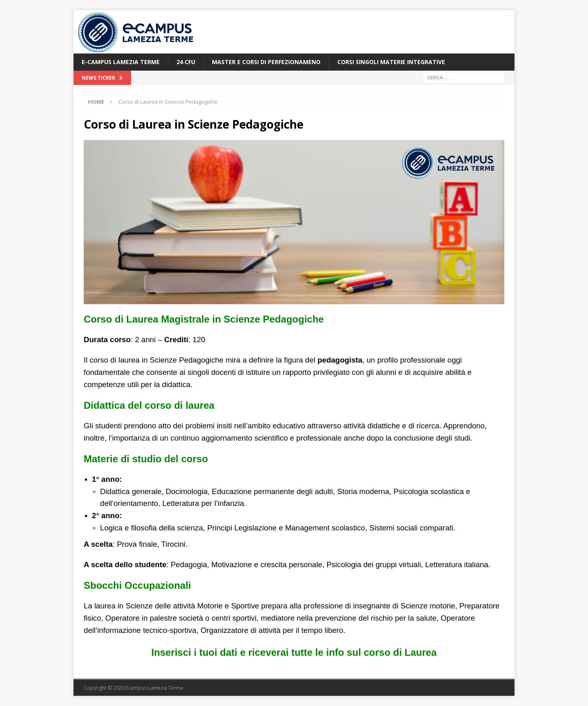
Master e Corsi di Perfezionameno (266, 62)
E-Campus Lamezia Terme (121, 62)
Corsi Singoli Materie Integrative (391, 62)
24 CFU (186, 62)
